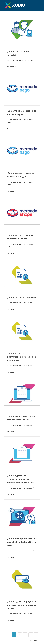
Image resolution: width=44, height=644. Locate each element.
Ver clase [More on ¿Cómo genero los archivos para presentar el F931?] (10, 431)
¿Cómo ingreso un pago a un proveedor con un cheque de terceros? (22, 605)
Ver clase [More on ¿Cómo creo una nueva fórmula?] (10, 67)
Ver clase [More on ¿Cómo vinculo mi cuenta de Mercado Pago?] (10, 129)
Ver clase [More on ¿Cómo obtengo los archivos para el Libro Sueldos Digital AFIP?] (10, 557)
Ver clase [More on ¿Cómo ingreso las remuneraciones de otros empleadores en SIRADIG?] (10, 494)
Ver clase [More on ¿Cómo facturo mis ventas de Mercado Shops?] (10, 253)
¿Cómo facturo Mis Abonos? (21, 297)
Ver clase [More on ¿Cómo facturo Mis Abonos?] (10, 309)
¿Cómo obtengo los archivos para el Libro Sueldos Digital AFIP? (22, 542)
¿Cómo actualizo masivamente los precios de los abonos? (21, 357)
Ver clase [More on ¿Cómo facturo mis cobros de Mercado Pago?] (10, 191)
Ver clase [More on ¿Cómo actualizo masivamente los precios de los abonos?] (10, 372)
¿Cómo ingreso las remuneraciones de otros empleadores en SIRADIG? (20, 479)
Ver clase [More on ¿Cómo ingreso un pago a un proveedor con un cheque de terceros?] (10, 620)
